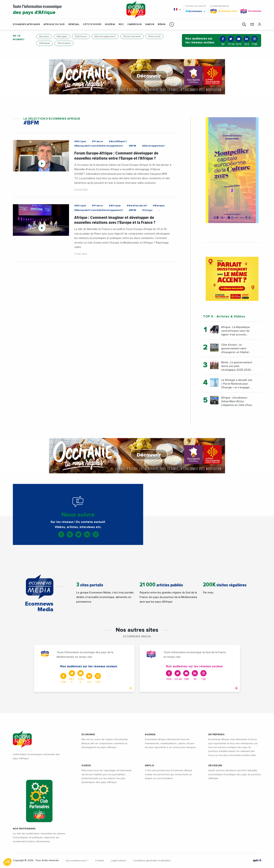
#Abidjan (45, 43)
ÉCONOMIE (88, 735)
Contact (99, 861)
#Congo (147, 210)
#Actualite (64, 43)
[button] (172, 24)
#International (132, 37)
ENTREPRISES (216, 735)
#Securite (155, 37)
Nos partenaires (24, 829)
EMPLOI (150, 766)
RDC (121, 24)
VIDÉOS (86, 766)
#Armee (44, 37)
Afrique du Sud (54, 24)
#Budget (62, 37)
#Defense (81, 37)
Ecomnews (195, 11)
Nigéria (110, 24)
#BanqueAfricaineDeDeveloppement (99, 146)
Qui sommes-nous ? (77, 861)
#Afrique (80, 141)
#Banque (159, 206)
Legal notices (119, 861)
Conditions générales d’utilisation (152, 861)
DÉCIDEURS (215, 766)
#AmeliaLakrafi (137, 206)
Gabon (150, 24)
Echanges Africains (26, 24)
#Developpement (105, 37)
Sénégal (74, 24)
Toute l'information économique (65, 10)
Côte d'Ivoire (92, 24)
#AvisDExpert (118, 141)
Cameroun (134, 24)
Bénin (162, 24)
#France (98, 141)
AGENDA (150, 735)
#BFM (133, 146)
